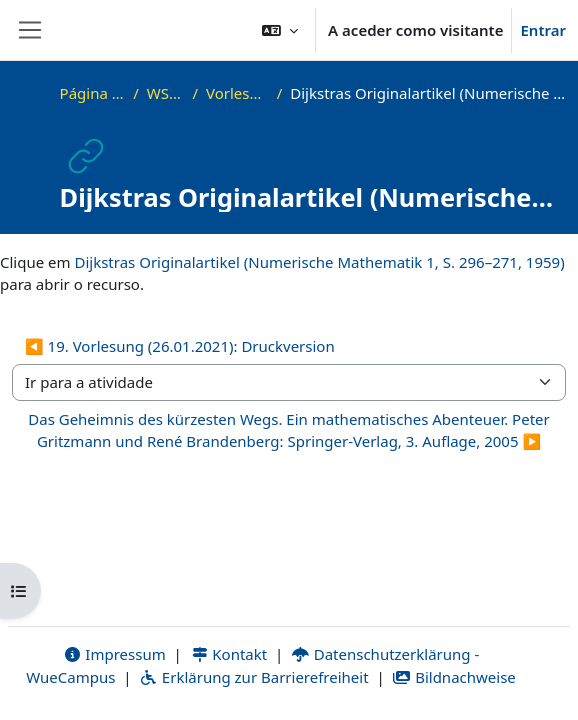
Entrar (543, 30)
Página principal (93, 93)
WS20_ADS (166, 93)
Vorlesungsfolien (237, 93)
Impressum (114, 654)
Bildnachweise (454, 677)
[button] (280, 30)
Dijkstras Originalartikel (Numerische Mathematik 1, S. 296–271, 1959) (319, 262)
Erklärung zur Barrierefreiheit (253, 677)
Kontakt (229, 654)
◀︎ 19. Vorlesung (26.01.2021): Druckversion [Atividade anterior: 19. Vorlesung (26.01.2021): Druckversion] (180, 346)
